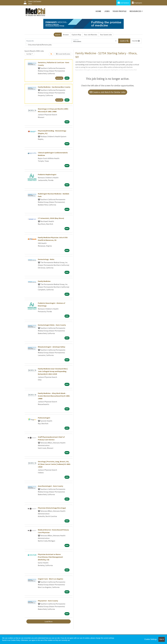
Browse (66, 35)
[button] (136, 41)
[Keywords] (49, 41)
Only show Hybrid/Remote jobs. (40, 45)
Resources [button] (135, 11)
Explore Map (76, 35)
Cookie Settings (151, 639)
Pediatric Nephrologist (47, 174)
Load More (49, 621)
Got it (162, 639)
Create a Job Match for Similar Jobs (108, 92)
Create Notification (63, 54)
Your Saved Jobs (106, 35)
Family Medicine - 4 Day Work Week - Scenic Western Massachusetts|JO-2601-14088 (54, 396)
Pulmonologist (44, 418)
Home (98, 11)
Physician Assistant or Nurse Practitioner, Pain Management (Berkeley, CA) (50, 557)
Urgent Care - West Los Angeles (51, 579)
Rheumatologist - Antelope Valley (52, 347)
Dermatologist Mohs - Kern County (52, 325)
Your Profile (120, 11)
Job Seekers (123, 3)
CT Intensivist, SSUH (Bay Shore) (51, 218)
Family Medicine (44, 281)
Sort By (29, 54)
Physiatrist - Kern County (48, 601)
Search (58, 35)
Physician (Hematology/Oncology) (52, 508)
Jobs (107, 11)
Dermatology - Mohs (46, 259)
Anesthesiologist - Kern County (50, 486)
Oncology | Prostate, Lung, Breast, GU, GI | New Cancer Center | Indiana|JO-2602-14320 (54, 464)
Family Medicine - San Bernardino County (54, 87)
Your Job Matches (91, 35)
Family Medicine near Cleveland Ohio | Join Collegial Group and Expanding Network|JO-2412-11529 (53, 371)
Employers (137, 3)
